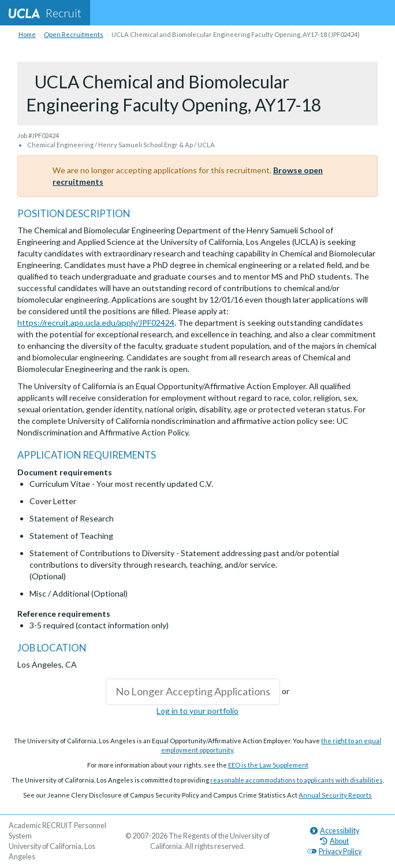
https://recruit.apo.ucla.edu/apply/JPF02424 (96, 323)
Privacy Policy (334, 852)
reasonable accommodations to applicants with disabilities (297, 780)
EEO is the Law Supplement (268, 765)
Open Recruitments (74, 34)
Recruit (45, 13)
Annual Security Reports (335, 795)
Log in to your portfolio (197, 711)
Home (27, 34)
